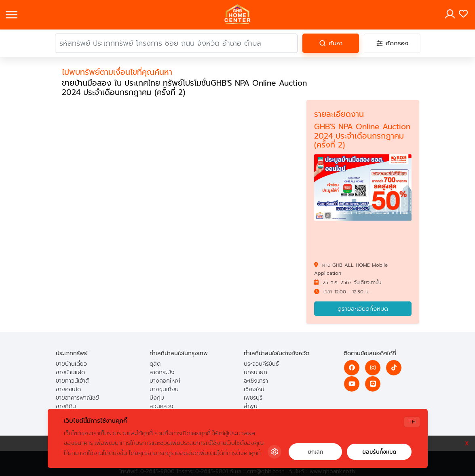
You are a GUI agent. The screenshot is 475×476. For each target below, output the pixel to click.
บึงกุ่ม (157, 398)
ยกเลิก (315, 452)
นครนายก (255, 372)
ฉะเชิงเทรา (256, 381)
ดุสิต (155, 364)
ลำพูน (251, 406)
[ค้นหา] (331, 43)
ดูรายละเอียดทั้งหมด (363, 309)
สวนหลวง (161, 406)
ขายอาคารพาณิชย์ (77, 398)
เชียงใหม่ (254, 389)
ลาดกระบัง (162, 372)
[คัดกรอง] (392, 43)
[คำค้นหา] (176, 43)
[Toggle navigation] (12, 15)
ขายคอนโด (68, 389)
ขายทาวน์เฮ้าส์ (72, 381)
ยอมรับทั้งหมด (379, 452)
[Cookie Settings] (274, 452)
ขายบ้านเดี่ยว (71, 364)
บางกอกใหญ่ (165, 381)
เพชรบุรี (253, 398)
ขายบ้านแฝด (70, 372)
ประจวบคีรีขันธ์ (261, 364)
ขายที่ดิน (66, 406)
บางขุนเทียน (164, 389)
